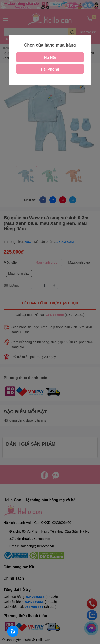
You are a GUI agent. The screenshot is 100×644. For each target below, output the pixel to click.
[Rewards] (13, 631)
